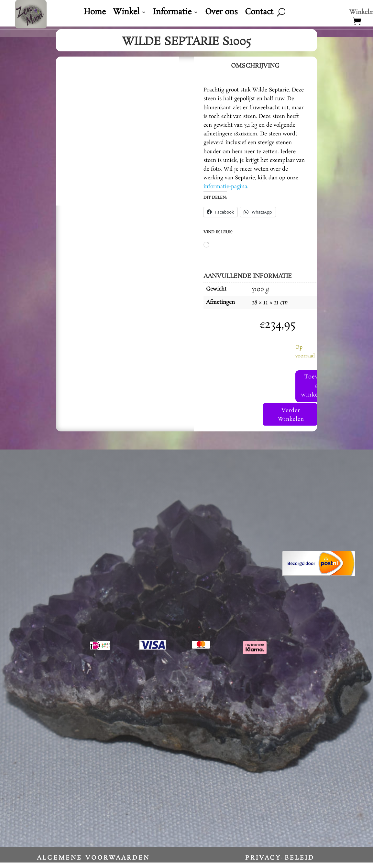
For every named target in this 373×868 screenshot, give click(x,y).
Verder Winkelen (290, 420)
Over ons (221, 14)
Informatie (172, 14)
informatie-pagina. (226, 187)
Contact (259, 14)
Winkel (126, 14)
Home (95, 14)
